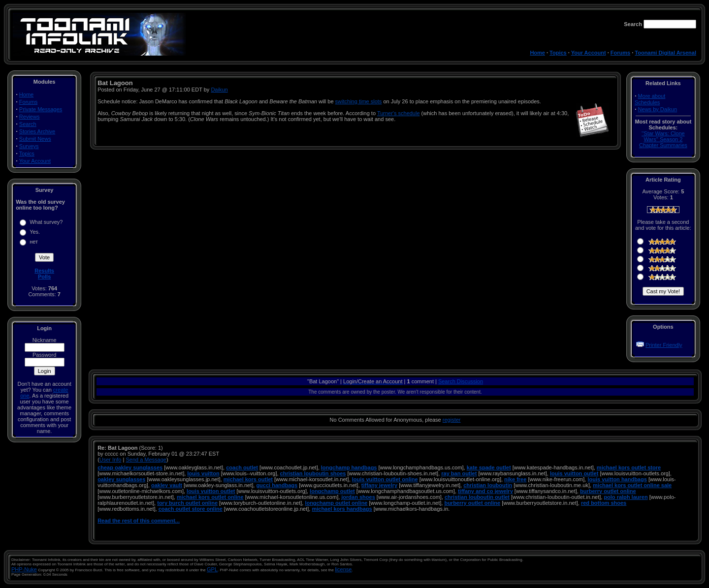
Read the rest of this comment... (139, 521)
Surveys (29, 146)
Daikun (219, 90)
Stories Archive (37, 131)
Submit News (35, 139)
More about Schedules (650, 99)
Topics (558, 53)
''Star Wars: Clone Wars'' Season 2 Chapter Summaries (663, 139)
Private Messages (41, 109)
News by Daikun (658, 109)
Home (537, 53)
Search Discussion (461, 381)
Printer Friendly (664, 345)
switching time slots (359, 101)
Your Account (589, 53)
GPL (212, 569)
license (343, 569)
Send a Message (146, 460)
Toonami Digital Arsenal (665, 53)
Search (28, 124)
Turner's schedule (399, 113)
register (452, 420)
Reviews (30, 117)
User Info (111, 460)
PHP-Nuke (24, 569)
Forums (620, 53)
